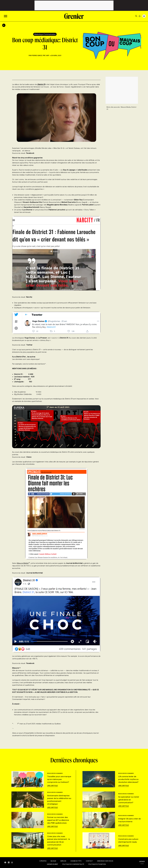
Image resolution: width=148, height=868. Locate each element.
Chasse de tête (76, 861)
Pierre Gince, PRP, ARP (41, 55)
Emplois (63, 861)
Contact (89, 861)
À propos (42, 861)
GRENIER (142, 861)
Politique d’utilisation (97, 864)
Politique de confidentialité (73, 864)
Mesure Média (23, 563)
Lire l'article (52, 786)
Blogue (53, 861)
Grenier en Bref (52, 864)
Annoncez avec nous (105, 861)
